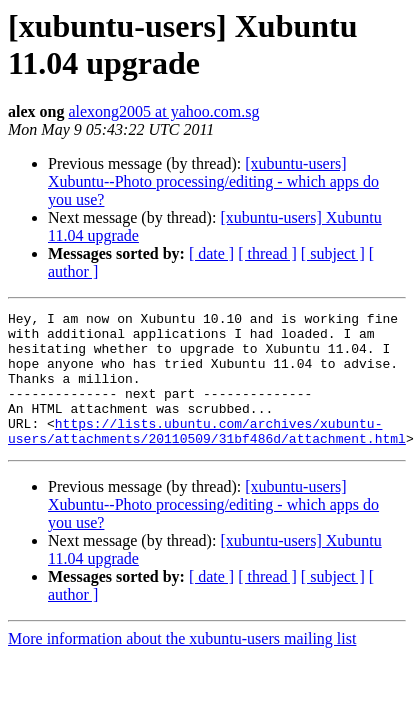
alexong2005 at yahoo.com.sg (163, 111)
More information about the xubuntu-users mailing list (182, 665)
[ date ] (211, 253)
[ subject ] (333, 253)
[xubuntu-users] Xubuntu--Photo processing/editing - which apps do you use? (213, 181)
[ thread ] (267, 253)
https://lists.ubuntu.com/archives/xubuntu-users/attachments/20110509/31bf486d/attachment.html (207, 456)
